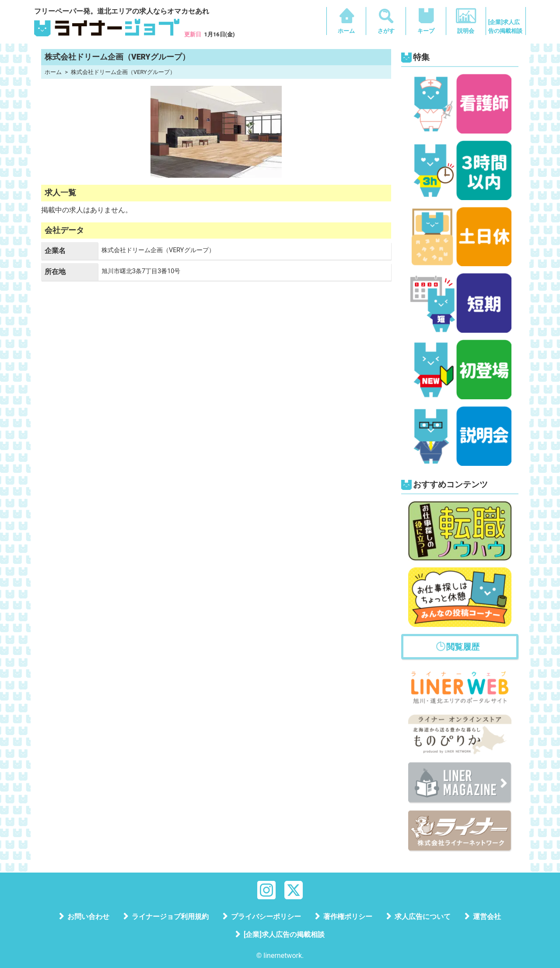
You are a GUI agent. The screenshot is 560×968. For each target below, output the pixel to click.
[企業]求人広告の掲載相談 (505, 26)
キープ (426, 31)
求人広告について (423, 917)
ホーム (346, 31)
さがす (386, 31)
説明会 (466, 31)
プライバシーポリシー (266, 917)
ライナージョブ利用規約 (170, 917)
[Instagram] (266, 889)
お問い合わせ (88, 917)
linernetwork (283, 956)
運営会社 (487, 917)
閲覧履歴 (463, 647)
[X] (294, 889)
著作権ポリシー (348, 917)
